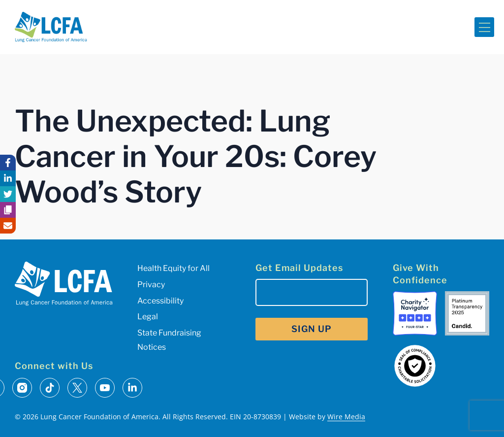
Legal (148, 317)
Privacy (151, 285)
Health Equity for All (173, 268)
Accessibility (160, 301)
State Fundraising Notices (169, 340)
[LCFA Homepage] (51, 27)
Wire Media (346, 417)
